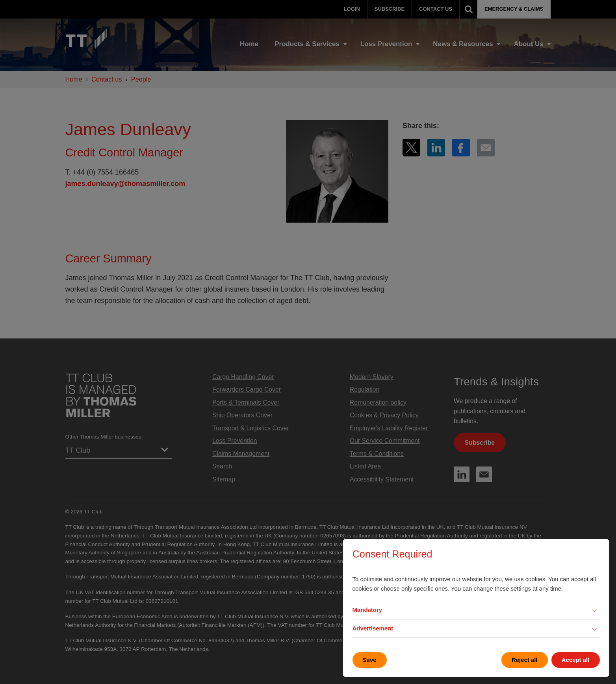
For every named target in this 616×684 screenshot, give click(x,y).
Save (370, 660)
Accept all (576, 660)
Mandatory (367, 610)
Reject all (525, 660)
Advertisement (373, 628)
